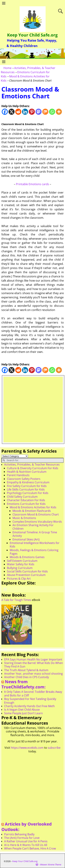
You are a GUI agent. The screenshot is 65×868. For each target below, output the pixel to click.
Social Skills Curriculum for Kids (27, 571)
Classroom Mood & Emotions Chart (36, 514)
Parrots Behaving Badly (19, 834)
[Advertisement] (32, 410)
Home (7, 68)
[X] (12, 112)
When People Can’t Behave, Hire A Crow (30, 848)
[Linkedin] (25, 112)
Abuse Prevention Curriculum (26, 575)
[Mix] (45, 112)
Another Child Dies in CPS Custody (27, 677)
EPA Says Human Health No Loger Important (33, 659)
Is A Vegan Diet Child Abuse (22, 710)
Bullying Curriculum (20, 568)
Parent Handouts (18, 475)
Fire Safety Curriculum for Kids (27, 486)
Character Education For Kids (26, 500)
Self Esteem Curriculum (22, 561)
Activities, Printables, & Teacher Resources (32, 464)
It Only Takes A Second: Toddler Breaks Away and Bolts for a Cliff (33, 693)
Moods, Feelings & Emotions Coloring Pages (34, 552)
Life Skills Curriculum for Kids (26, 489)
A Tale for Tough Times (16, 600)
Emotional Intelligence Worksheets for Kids (35, 545)
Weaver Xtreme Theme (51, 865)
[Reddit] (18, 112)
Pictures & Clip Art (19, 579)
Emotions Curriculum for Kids (26, 504)
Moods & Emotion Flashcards (32, 511)
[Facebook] (5, 112)
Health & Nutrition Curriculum (27, 472)
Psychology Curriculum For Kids (28, 493)
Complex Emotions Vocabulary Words (37, 522)
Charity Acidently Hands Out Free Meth (29, 706)
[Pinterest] (32, 112)
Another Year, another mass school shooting (33, 674)
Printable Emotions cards (32, 184)
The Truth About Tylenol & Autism (26, 670)
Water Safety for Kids (21, 564)
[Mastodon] (39, 112)
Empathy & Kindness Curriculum (28, 482)
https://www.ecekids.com (27, 748)
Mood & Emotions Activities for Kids (33, 507)
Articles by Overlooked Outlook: (27, 827)
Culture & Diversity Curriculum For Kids (33, 468)
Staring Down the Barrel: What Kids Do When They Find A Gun (34, 665)
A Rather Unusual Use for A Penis (26, 841)
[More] (59, 112)
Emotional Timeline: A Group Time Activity (35, 534)
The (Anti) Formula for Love (22, 838)
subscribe (54, 748)
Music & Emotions (24, 518)
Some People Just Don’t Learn (23, 713)
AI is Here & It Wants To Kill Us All (26, 845)
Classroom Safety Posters (24, 479)
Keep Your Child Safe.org (32, 35)
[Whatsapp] (52, 112)
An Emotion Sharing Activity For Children (33, 527)
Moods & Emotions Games (27, 557)
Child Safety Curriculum (22, 497)
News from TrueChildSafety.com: (23, 684)
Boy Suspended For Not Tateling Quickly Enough (30, 701)
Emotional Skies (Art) (26, 539)
